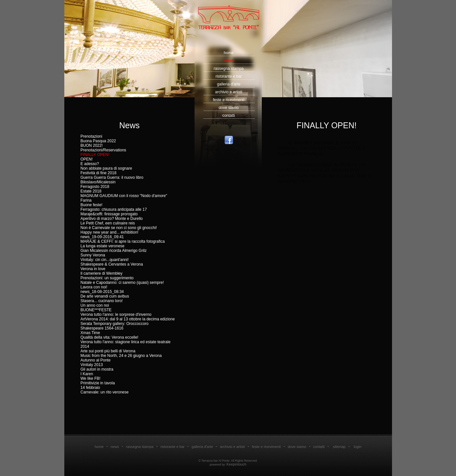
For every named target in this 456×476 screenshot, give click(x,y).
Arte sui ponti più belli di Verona (108, 351)
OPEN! (87, 159)
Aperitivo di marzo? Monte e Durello (112, 219)
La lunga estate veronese (103, 246)
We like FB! (91, 378)
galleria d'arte (229, 84)
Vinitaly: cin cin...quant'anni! (105, 260)
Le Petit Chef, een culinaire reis (108, 223)
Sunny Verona (93, 255)
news (228, 61)
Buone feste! (92, 205)
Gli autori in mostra (97, 369)
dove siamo (229, 108)
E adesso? (90, 164)
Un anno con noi (95, 305)
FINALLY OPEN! (95, 155)
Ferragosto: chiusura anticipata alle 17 (114, 209)
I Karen (87, 374)
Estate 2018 (91, 191)
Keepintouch (236, 464)
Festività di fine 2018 (99, 173)
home (228, 53)
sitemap (339, 447)
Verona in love (93, 269)
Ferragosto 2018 (95, 187)
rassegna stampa (228, 69)
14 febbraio (90, 388)
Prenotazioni (92, 136)
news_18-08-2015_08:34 (102, 292)
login (358, 447)
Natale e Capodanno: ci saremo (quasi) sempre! (122, 283)
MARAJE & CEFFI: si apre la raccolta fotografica (123, 241)
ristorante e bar (229, 76)
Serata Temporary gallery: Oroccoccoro (115, 324)
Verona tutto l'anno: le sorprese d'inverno (116, 315)
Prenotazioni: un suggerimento (107, 278)
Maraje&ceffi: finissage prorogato (109, 214)
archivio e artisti (229, 92)
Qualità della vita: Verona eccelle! (110, 337)
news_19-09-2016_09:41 (102, 237)
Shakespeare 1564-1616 (102, 328)
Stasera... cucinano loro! (102, 301)
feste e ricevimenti (229, 100)
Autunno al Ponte (96, 360)
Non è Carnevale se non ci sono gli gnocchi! (119, 228)
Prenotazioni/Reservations (103, 150)
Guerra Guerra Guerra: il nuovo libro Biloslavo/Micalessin (112, 180)
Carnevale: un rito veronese (105, 392)
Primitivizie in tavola (98, 383)
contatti (229, 115)
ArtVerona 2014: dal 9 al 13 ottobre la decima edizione (128, 319)
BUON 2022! (92, 146)
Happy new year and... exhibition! (110, 232)
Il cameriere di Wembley (102, 273)
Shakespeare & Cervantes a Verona (112, 264)
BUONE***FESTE (96, 310)
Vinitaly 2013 (92, 365)
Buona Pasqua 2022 (98, 141)
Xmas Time (90, 333)
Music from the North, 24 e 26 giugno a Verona (121, 356)
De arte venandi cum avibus (105, 296)
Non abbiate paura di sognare (106, 168)
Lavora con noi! (94, 287)
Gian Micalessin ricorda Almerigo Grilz (114, 251)
